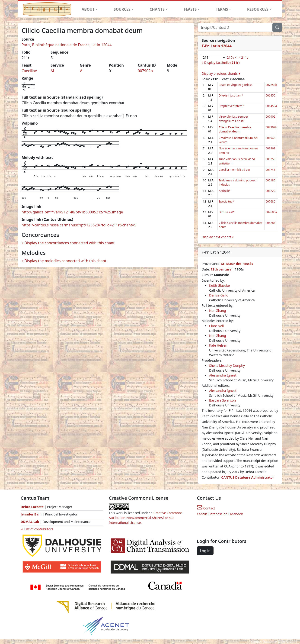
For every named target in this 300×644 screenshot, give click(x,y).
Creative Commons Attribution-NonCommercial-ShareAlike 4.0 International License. (146, 518)
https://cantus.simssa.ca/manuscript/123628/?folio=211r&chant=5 (79, 225)
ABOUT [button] (88, 9)
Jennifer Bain (32, 514)
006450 (270, 95)
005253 (270, 159)
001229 (270, 191)
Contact (206, 508)
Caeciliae (29, 71)
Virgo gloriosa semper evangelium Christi (233, 119)
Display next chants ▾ (218, 237)
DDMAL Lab (30, 522)
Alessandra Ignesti (223, 375)
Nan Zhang (218, 311)
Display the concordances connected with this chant (69, 243)
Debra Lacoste (32, 507)
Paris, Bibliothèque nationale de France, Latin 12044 (67, 45)
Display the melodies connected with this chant (65, 261)
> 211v (244, 57)
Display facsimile (222, 63)
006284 (270, 223)
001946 (270, 138)
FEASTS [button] (190, 9)
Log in (205, 551)
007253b (271, 85)
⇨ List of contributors (37, 529)
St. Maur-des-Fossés (237, 264)
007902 (270, 117)
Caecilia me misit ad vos (235, 170)
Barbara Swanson (222, 400)
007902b (145, 71)
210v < (232, 57)
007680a (271, 212)
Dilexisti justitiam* (231, 95)
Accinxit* (225, 191)
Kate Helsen (218, 345)
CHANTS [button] (157, 9)
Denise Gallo (219, 295)
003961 (270, 148)
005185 (270, 180)
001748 (270, 170)
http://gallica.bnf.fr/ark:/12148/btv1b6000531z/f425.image (72, 212)
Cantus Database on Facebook (220, 514)
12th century (221, 269)
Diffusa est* (227, 212)
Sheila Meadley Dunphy (227, 365)
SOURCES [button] (122, 9)
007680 (270, 201)
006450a (271, 106)
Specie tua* (226, 201)
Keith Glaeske (219, 285)
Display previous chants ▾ (221, 73)
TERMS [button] (222, 9)
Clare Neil (216, 326)
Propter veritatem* (231, 106)
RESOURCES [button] (258, 9)
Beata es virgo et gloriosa (236, 85)
